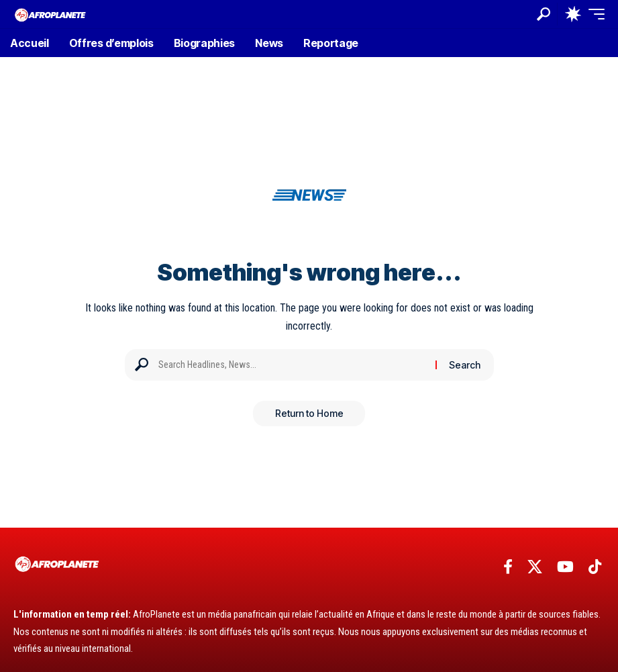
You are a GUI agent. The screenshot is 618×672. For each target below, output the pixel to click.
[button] (544, 14)
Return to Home (309, 414)
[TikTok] (595, 567)
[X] (535, 567)
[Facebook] (508, 567)
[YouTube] (565, 567)
